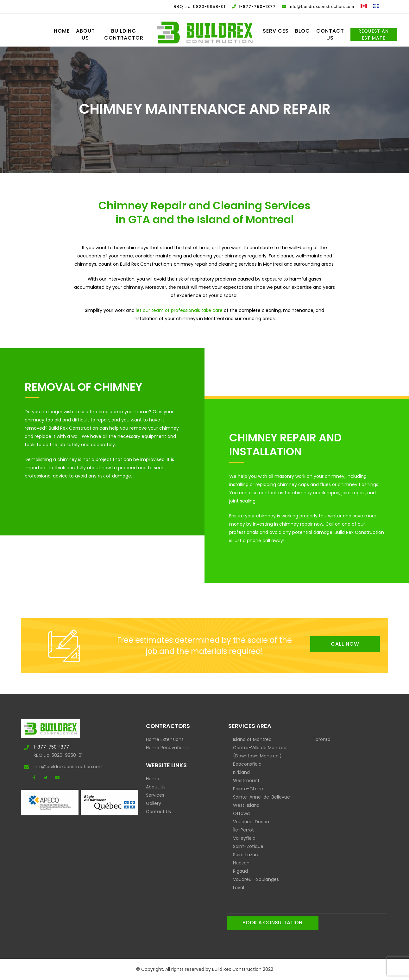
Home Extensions (165, 739)
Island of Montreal (253, 739)
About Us (156, 787)
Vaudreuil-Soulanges (256, 879)
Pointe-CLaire (248, 789)
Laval (239, 888)
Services (155, 795)
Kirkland (241, 772)
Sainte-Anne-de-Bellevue (261, 797)
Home (153, 779)
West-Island (246, 805)
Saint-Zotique (248, 846)
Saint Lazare (246, 855)
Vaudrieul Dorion (251, 822)
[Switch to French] (376, 7)
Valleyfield (244, 838)
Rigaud (240, 871)
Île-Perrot (243, 830)
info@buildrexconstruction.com (54, 767)
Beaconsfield (247, 764)
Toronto (322, 739)
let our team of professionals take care (179, 310)
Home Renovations (167, 748)
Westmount (246, 781)
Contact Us (158, 812)
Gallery (154, 803)
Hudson (241, 863)
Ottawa (241, 813)
